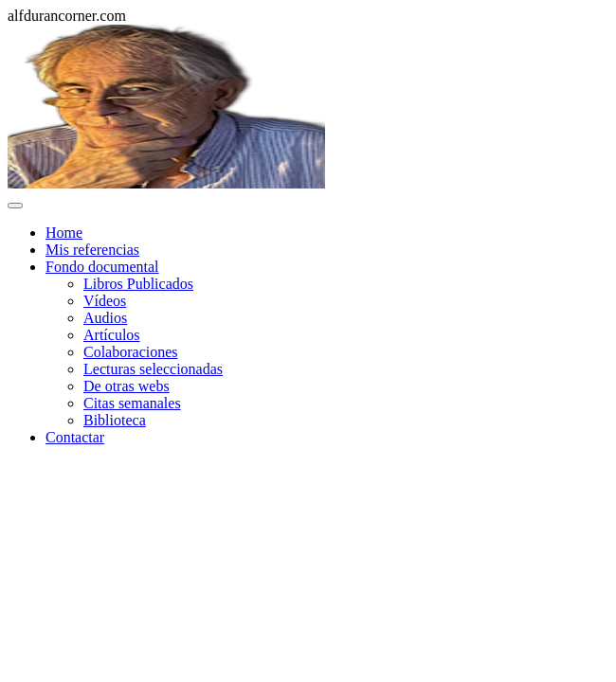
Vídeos (105, 301)
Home (64, 233)
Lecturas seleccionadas (153, 369)
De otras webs (127, 386)
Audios (105, 318)
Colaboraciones (131, 352)
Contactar (75, 437)
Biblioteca (115, 420)
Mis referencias (92, 250)
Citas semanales (132, 403)
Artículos (112, 335)
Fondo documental (102, 267)
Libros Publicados (138, 284)
